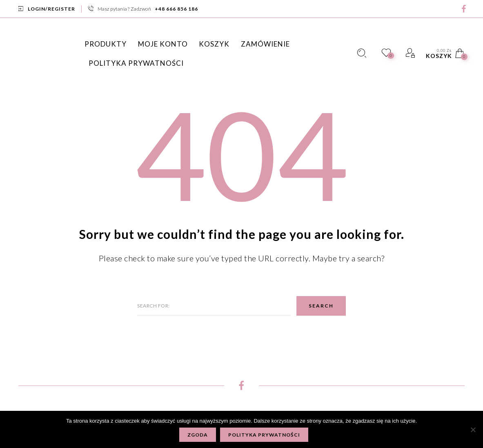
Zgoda (198, 435)
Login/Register (51, 9)
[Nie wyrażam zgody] (473, 430)
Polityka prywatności (264, 435)
